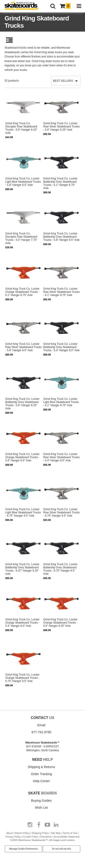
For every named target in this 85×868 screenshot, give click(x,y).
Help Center (41, 781)
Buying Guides (41, 801)
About (10, 833)
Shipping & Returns (41, 767)
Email (41, 725)
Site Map (56, 833)
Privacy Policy (13, 837)
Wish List (41, 808)
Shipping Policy (40, 833)
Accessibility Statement (67, 837)
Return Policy (22, 833)
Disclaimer (46, 837)
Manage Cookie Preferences (23, 849)
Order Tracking (41, 774)
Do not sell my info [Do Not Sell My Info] (62, 849)
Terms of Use (70, 833)
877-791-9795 (41, 732)
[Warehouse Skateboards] (24, 6)
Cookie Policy (31, 837)
